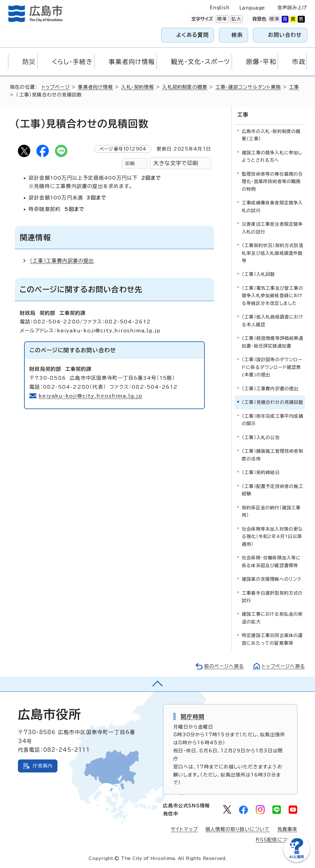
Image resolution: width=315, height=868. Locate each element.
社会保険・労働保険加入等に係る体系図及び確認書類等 (271, 561)
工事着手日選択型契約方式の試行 (272, 596)
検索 (237, 35)
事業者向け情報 (95, 87)
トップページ (56, 87)
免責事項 (287, 829)
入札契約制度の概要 (185, 87)
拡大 (236, 19)
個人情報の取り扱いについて (238, 829)
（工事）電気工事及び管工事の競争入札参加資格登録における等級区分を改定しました (273, 296)
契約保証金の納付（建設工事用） (271, 511)
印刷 (130, 163)
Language (252, 8)
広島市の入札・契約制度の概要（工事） (271, 135)
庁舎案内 (43, 766)
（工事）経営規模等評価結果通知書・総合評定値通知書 (273, 342)
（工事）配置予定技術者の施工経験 (273, 490)
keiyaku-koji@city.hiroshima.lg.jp (91, 396)
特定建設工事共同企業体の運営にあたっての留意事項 (272, 639)
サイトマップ (184, 829)
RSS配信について (277, 840)
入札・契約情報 (137, 87)
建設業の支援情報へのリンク (272, 579)
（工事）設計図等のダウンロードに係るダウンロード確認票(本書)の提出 (272, 367)
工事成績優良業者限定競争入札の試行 (272, 206)
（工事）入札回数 (258, 274)
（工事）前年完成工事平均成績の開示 (273, 420)
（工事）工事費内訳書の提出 (62, 261)
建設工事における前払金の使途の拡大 (272, 618)
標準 (221, 19)
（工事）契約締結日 (261, 472)
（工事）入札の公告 (261, 437)
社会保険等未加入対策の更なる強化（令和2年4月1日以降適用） (272, 537)
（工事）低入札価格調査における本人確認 (273, 321)
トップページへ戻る (283, 666)
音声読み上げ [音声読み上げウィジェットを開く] (292, 8)
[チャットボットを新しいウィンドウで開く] (296, 861)
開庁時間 (193, 716)
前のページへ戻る (224, 666)
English (220, 8)
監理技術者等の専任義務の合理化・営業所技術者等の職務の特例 (272, 182)
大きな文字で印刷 (176, 163)
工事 (294, 87)
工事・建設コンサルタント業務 (248, 87)
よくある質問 (193, 35)
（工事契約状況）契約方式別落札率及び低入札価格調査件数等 (273, 253)
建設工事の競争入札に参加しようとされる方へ (272, 156)
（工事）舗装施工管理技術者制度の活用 (273, 455)
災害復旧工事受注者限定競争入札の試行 (272, 228)
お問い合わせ (285, 35)
